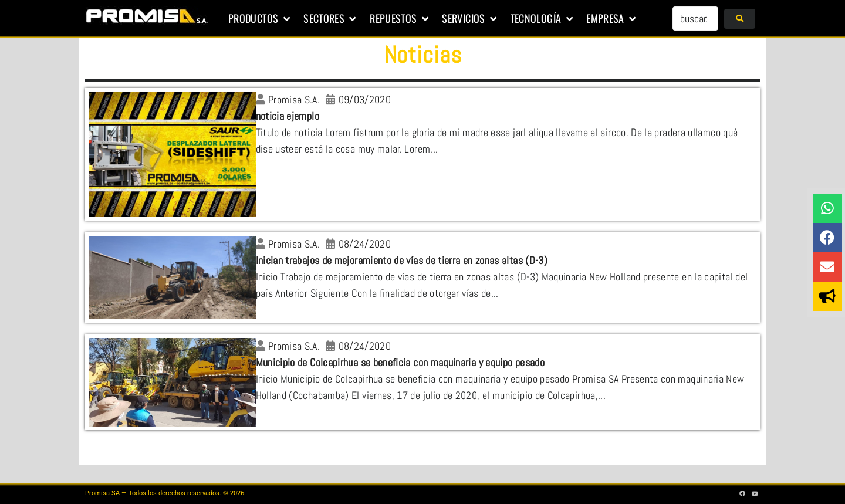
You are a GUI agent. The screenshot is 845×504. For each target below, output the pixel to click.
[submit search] (740, 19)
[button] (260, 19)
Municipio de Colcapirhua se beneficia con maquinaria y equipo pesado (400, 362)
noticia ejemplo (288, 116)
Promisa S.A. (294, 99)
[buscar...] (695, 18)
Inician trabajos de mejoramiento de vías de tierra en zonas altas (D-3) (402, 260)
